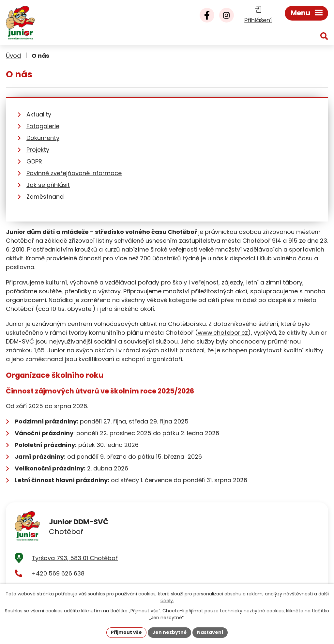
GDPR (34, 161)
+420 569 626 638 (58, 573)
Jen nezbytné (169, 632)
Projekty (38, 150)
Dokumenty (43, 138)
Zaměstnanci (46, 197)
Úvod (13, 56)
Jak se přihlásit (48, 185)
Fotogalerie (43, 126)
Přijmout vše (126, 632)
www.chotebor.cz (223, 333)
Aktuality (39, 114)
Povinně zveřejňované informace (74, 173)
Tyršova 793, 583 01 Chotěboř (75, 558)
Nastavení (210, 632)
